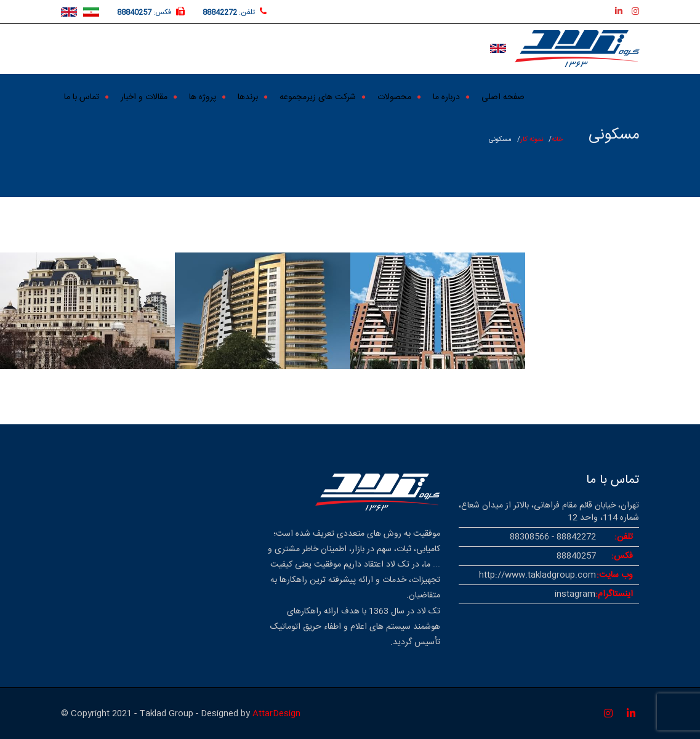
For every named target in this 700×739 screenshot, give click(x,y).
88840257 (134, 12)
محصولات (394, 96)
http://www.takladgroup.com (537, 575)
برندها (248, 96)
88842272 (220, 12)
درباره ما (446, 96)
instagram (575, 594)
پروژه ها (203, 96)
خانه (557, 140)
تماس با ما (82, 96)
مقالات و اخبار (144, 96)
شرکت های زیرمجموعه (318, 96)
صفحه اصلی (503, 96)
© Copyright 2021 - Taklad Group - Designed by (157, 714)
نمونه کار (532, 140)
